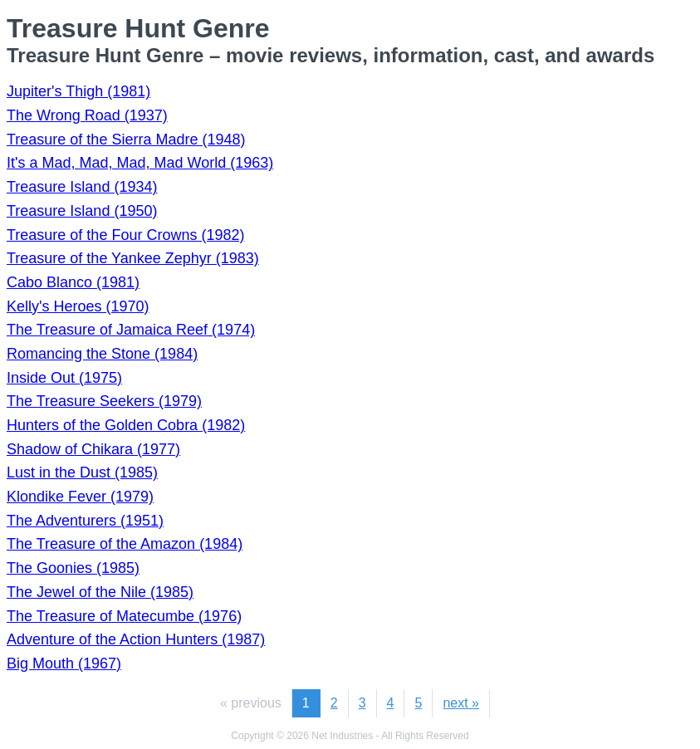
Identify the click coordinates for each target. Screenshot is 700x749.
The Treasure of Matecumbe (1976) (124, 616)
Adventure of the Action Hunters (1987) (136, 639)
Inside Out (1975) (64, 378)
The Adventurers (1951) (85, 521)
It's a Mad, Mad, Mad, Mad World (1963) (140, 163)
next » (461, 703)
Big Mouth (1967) (64, 663)
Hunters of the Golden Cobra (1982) (126, 425)
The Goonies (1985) (73, 568)
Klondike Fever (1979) (80, 497)
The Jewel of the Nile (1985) (100, 592)
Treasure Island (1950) (82, 211)
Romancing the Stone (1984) (102, 354)
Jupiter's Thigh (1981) (78, 91)
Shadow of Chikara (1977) (93, 449)
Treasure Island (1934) (82, 187)
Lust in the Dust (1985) (82, 472)
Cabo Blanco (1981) (73, 282)
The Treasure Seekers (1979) (104, 401)
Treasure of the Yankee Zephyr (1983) (133, 258)
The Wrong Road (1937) (87, 115)
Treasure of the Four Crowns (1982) (125, 235)
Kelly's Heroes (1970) (78, 306)
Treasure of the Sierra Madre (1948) (126, 140)
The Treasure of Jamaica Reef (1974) (131, 330)
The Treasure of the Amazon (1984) (125, 544)
